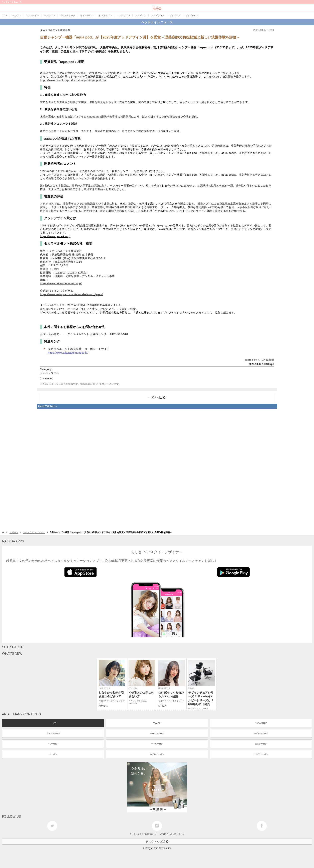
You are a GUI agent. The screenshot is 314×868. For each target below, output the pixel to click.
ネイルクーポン (157, 754)
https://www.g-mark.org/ (55, 236)
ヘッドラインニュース (157, 22)
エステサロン (261, 744)
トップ (53, 723)
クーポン (53, 754)
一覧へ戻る (157, 397)
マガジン (157, 723)
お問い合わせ (178, 834)
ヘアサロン (53, 744)
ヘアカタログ (261, 723)
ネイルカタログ (261, 733)
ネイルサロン (157, 744)
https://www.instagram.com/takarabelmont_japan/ (71, 294)
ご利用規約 (148, 834)
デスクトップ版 (157, 842)
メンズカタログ (53, 733)
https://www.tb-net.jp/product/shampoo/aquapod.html (74, 80)
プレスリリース (49, 373)
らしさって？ (136, 834)
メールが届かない (163, 834)
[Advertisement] (157, 469)
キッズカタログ (157, 733)
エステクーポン (261, 754)
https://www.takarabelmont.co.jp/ (61, 283)
